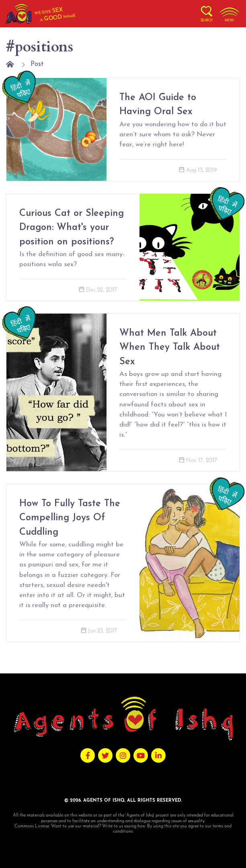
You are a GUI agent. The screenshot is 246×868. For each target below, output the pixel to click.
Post (37, 64)
